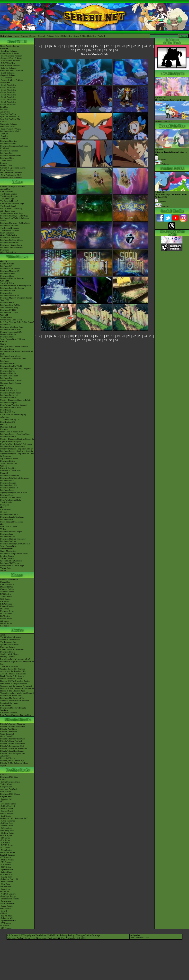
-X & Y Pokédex (8, 63)
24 (145, 46)
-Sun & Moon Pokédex (10, 65)
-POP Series (5, 867)
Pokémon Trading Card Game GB (15, 544)
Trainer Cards (6, 784)
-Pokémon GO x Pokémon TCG (14, 818)
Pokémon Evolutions (9, 243)
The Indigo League (9, 194)
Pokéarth (101, 36)
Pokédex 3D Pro (7, 412)
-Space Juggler (7, 906)
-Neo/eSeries (6, 850)
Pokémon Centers (8, 143)
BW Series (5, 616)
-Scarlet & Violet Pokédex (12, 80)
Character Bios (7, 191)
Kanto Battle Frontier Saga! (12, 204)
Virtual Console (7, 558)
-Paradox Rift (6, 799)
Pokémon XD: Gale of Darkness (14, 478)
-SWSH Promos (7, 860)
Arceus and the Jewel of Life (13, 671)
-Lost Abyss (5, 901)
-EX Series (5, 848)
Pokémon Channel (8, 483)
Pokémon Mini (7, 519)
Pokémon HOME (8, 290)
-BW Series (5, 843)
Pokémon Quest (7, 337)
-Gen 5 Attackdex (8, 95)
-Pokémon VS (6, 918)
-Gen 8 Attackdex (8, 102)
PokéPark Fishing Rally (11, 500)
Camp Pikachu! (7, 734)
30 (94, 50)
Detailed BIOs (7, 587)
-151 (2, 801)
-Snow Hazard (7, 882)
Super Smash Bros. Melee (12, 522)
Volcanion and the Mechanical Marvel (17, 693)
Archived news (12, 46)
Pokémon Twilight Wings (11, 240)
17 (107, 46)
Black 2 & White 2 (9, 390)
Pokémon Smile (7, 303)
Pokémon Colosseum (9, 476)
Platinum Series (7, 611)
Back (132, 938)
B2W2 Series (6, 618)
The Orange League (9, 196)
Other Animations (8, 252)
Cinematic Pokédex (9, 124)
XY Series (5, 621)
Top (147, 938)
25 (151, 46)
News (3, 46)
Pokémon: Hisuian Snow (11, 245)
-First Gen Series (8, 852)
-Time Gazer (6, 908)
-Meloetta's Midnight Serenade (14, 683)
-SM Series (5, 838)
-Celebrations (6, 828)
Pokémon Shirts (7, 158)
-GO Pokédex (6, 78)
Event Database (7, 170)
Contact (33, 36)
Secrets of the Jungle (9, 703)
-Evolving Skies (7, 831)
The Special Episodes (10, 228)
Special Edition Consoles (11, 561)
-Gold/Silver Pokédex (10, 53)
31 (100, 50)
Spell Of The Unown (9, 644)
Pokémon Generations (10, 238)
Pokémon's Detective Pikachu (13, 708)
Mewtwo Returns (8, 647)
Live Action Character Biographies (16, 715)
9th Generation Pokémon (11, 173)
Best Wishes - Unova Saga (12, 208)
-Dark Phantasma (8, 904)
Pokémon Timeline (9, 141)
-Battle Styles (6, 835)
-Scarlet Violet (7, 809)
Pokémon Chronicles (9, 225)
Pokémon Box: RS (8, 485)
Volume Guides (7, 592)
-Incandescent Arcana (10, 899)
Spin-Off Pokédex (8, 114)
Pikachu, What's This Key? (12, 761)
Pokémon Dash (7, 480)
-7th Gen (4, 139)
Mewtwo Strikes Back (10, 640)
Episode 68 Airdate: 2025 (172, 194)
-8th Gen (4, 136)
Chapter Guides (7, 589)
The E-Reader (6, 502)
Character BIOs (7, 584)
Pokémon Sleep (7, 276)
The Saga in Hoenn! (9, 201)
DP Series (4, 609)
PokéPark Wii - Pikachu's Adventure (16, 444)
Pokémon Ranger (8, 490)
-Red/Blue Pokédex (9, 51)
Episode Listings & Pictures (13, 187)
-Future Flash (6, 872)
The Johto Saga (7, 199)
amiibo (3, 570)
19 (118, 46)
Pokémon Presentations (10, 156)
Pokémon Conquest (9, 402)
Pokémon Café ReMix (10, 269)
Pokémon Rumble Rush (11, 329)
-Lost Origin (6, 816)
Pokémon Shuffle (8, 364)
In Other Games (7, 556)
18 (112, 46)
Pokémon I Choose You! (11, 696)
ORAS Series (6, 623)
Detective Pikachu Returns (12, 278)
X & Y (3, 344)
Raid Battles (6, 792)
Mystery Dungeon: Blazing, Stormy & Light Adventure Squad (17, 440)
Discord (41, 36)
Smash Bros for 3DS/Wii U (12, 381)
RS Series (4, 601)
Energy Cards (6, 787)
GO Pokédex (66, 36)
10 (71, 46)
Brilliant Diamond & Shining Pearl (16, 286)
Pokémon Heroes (8, 652)
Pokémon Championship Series (14, 146)
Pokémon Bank (7, 349)
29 (89, 50)
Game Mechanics (8, 126)
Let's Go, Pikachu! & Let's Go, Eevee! (17, 322)
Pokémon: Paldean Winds (11, 247)
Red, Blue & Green (9, 527)
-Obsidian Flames (8, 804)
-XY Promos (6, 865)
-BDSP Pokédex (7, 73)
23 (140, 46)
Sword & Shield (7, 283)
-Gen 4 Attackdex (8, 92)
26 (73, 50)
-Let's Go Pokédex (8, 68)
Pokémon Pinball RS (9, 488)
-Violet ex (5, 891)
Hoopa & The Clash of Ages (13, 691)
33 (111, 50)
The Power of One (8, 642)
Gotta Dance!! (6, 736)
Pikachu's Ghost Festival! (11, 741)
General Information (9, 579)
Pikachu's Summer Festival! (13, 739)
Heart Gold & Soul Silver (11, 432)
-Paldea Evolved (7, 806)
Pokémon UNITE (8, 273)
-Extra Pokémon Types (10, 782)
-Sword (4, 911)
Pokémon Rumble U (9, 398)
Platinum (4, 429)
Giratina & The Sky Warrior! (13, 669)
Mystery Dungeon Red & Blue (14, 493)
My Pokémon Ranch (9, 458)
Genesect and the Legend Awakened (16, 686)
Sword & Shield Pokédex (85, 36)
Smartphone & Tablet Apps (12, 566)
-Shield (3, 913)
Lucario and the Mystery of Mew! (15, 659)
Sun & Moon (6, 317)
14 (91, 46)
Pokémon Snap (7, 534)
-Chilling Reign (7, 833)
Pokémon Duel (7, 378)
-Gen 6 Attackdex (8, 97)
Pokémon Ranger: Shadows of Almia (17, 451)
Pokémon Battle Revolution (12, 446)
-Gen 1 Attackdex (8, 85)
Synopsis (161, 202)
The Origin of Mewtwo (10, 637)
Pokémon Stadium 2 (9, 514)
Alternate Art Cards (9, 789)
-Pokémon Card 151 (9, 879)
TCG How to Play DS (10, 420)
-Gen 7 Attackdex (8, 100)
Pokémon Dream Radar (10, 393)
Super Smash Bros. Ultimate (13, 339)
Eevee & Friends (8, 758)
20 (123, 46)
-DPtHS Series (7, 845)
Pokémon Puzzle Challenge (12, 517)
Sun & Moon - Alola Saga (12, 213)
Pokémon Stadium (8, 541)
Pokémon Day (6, 153)
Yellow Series (6, 597)
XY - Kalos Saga (8, 211)
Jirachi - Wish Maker (9, 654)
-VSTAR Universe (8, 894)
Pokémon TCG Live (9, 312)
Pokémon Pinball (8, 536)
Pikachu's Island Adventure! (13, 744)
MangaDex (5, 582)
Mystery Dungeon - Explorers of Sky (17, 449)
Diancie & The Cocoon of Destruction (17, 688)
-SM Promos (6, 862)
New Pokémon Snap (9, 308)
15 (96, 46)
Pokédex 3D (6, 410)
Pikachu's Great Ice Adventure (13, 748)
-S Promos (5, 925)
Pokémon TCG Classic (10, 794)
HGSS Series (6, 614)
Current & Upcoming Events (13, 168)
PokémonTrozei (7, 495)
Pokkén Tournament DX (11, 332)
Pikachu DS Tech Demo (11, 497)
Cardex (3, 121)
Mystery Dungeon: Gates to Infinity (16, 400)
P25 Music (5, 148)
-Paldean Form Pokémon (11, 177)
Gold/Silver (5, 510)
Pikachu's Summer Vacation (12, 724)
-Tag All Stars (6, 916)
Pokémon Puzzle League (11, 532)
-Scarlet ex (5, 889)
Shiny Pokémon (7, 233)
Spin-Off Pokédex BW (10, 119)
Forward (140, 938)
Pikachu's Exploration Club (12, 746)
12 (82, 46)
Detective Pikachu (8, 334)
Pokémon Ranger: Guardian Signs (15, 434)
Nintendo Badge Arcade (11, 383)
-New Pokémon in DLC (11, 175)
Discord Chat (6, 165)
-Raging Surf (6, 877)
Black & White (7, 388)
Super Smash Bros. (9, 546)
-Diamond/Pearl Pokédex (11, 58)
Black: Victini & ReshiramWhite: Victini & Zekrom (12, 677)
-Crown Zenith (7, 811)
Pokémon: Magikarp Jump (12, 327)
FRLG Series (6, 604)
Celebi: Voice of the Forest (12, 649)
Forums (24, 36)
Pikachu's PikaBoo (8, 731)
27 (78, 50)
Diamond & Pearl (8, 427)
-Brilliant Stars (7, 823)
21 (129, 46)
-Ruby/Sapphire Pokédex (11, 56)
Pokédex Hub (53, 36)
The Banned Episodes (10, 230)
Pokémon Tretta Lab (9, 395)
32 (105, 50)
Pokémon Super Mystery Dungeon (15, 368)
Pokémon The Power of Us (12, 698)
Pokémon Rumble (8, 437)
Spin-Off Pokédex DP (10, 117)
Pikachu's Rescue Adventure (13, 727)
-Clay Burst (5, 884)
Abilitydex (5, 112)
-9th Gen (4, 134)
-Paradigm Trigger (8, 896)
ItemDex (4, 107)
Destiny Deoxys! (8, 657)
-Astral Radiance (8, 821)
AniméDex (5, 189)
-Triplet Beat (6, 887)
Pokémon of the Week (10, 131)
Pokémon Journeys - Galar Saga (14, 216)
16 (102, 46)
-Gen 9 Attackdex (8, 104)
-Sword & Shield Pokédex (12, 70)
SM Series (5, 626)
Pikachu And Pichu (9, 729)
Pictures (162, 164)
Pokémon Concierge (9, 151)
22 (134, 46)
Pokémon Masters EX (10, 271)
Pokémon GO (6, 266)
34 (116, 50)
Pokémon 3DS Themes (10, 563)
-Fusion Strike (6, 826)
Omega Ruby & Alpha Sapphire (14, 346)
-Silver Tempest (7, 813)
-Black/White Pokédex (10, 61)
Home (16, 36)
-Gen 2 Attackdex (8, 87)
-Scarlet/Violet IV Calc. (11, 129)
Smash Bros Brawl (9, 463)
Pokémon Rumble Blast (11, 407)
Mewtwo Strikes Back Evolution (15, 700)
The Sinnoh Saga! (8, 206)
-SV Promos (6, 857)
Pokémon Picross (8, 371)
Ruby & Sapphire (8, 468)
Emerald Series (7, 606)
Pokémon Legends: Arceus (12, 288)
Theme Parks (6, 160)
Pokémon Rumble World (11, 366)
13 (86, 46)
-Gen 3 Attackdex (8, 90)
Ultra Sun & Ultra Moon (11, 320)
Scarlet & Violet (7, 264)
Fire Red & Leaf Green (10, 471)
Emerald (4, 473)
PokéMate (5, 505)
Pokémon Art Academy (10, 356)
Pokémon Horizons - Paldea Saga (15, 223)
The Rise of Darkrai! (9, 666)
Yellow (3, 529)
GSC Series (5, 599)
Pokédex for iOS (8, 422)
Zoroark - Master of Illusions (13, 674)
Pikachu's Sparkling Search (12, 751)
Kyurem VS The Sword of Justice (15, 681)
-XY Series (5, 840)
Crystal (3, 512)
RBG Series (5, 594)
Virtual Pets (5, 568)
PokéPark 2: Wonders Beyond (13, 405)
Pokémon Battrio (8, 461)
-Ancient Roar (6, 874)
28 (84, 50)
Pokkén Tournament (9, 376)
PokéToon (5, 250)
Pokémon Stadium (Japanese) (13, 539)
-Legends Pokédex (8, 75)
